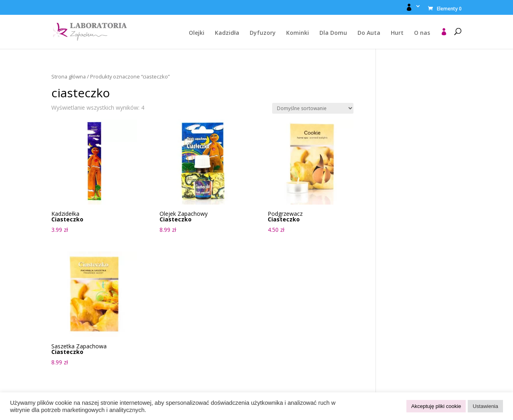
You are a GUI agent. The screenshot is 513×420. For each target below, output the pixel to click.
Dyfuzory (263, 33)
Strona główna (69, 76)
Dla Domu (333, 33)
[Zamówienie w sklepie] (313, 108)
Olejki (197, 33)
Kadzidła (227, 33)
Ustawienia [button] (485, 406)
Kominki (298, 33)
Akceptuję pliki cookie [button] (436, 406)
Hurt (397, 33)
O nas (422, 33)
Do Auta (369, 33)
